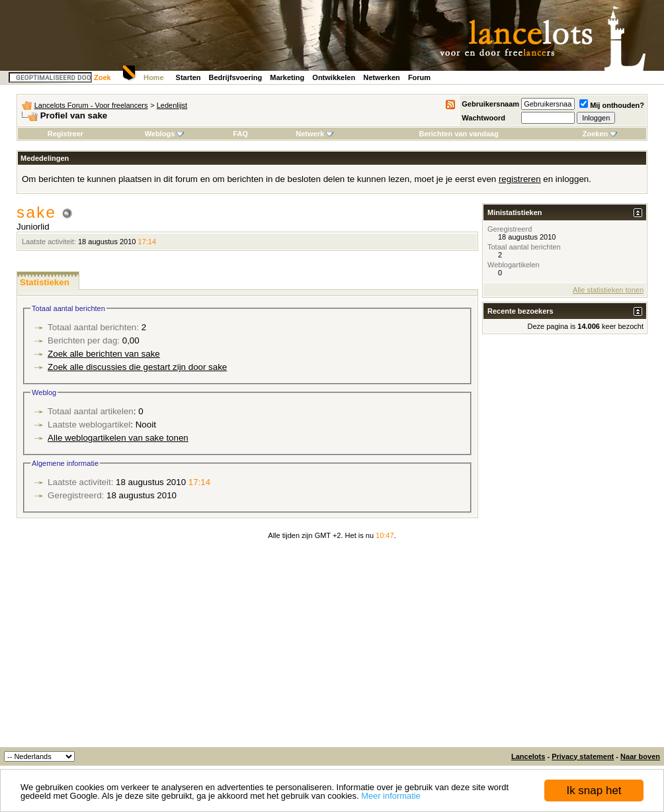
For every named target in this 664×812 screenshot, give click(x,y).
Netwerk (314, 134)
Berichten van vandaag (458, 134)
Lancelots (528, 756)
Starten (188, 77)
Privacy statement (583, 756)
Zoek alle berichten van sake (104, 354)
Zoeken (600, 134)
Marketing (287, 77)
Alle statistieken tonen (608, 290)
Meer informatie (391, 796)
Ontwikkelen (334, 77)
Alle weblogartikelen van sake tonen (118, 438)
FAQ (240, 134)
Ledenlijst (172, 105)
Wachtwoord (483, 118)
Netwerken (382, 77)
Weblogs (165, 134)
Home (154, 77)
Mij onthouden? (612, 105)
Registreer (65, 134)
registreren (520, 179)
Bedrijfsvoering (236, 77)
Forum (419, 77)
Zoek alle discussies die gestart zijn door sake (137, 367)
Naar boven (640, 756)
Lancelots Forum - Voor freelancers (91, 105)
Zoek (103, 77)
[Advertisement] (332, 648)
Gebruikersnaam (490, 104)
